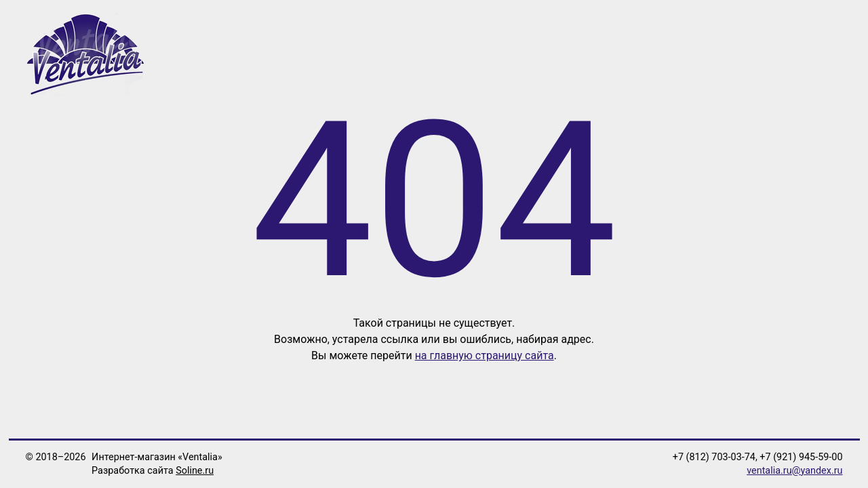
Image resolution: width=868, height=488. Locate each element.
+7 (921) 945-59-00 (801, 457)
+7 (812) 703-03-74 (714, 457)
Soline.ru (195, 471)
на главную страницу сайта (485, 355)
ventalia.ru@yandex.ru (794, 471)
